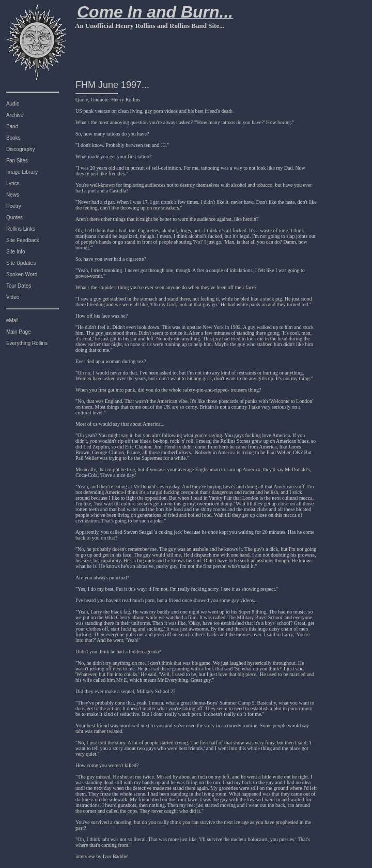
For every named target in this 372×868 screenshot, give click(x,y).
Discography (21, 149)
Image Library (22, 172)
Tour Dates (19, 286)
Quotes (14, 218)
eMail (12, 320)
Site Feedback (23, 240)
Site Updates (21, 263)
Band (12, 126)
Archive (15, 115)
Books (13, 138)
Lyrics (13, 183)
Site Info (16, 252)
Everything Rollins (27, 343)
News (13, 195)
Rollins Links (21, 229)
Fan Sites (17, 161)
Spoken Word (22, 274)
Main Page (19, 332)
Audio (13, 104)
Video (13, 297)
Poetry (14, 206)
